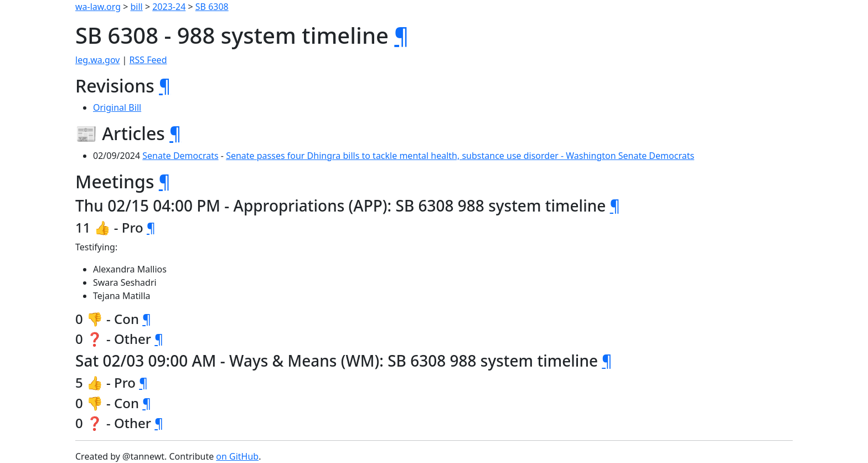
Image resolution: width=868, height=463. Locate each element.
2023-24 (169, 7)
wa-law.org (98, 7)
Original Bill (117, 107)
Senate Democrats (180, 156)
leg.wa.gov (97, 60)
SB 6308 (212, 7)
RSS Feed (148, 60)
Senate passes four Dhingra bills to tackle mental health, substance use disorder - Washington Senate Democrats (460, 156)
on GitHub (237, 456)
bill (137, 7)
